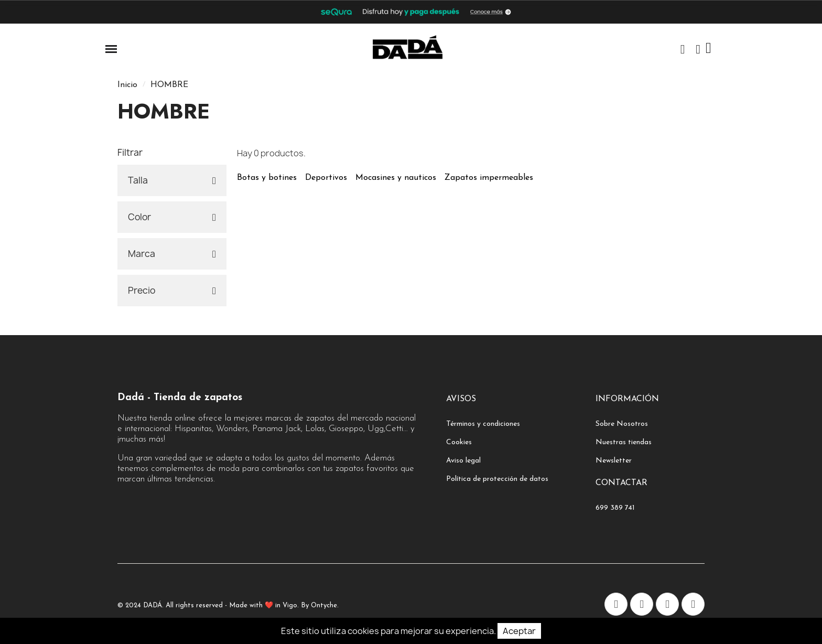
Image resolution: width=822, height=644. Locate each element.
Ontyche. (325, 605)
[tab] (172, 180)
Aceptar (519, 631)
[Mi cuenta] (698, 49)
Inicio (127, 85)
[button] (683, 49)
